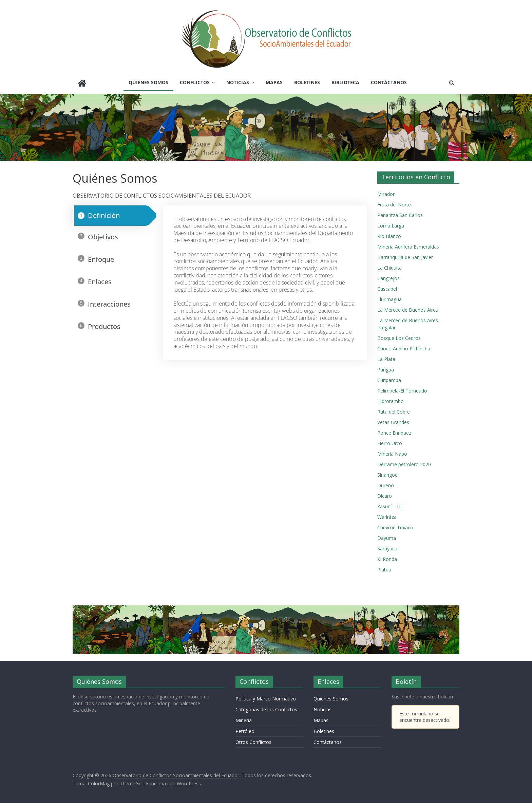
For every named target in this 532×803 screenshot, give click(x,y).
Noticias (238, 82)
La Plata (386, 357)
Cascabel (387, 287)
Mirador (386, 192)
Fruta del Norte (394, 203)
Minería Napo (392, 452)
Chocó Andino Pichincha (404, 347)
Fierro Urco (390, 442)
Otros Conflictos (253, 740)
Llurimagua (389, 298)
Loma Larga (391, 224)
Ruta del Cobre (394, 410)
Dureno (386, 484)
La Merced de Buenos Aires (408, 308)
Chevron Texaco (395, 526)
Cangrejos (388, 277)
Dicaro (385, 494)
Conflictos (195, 82)
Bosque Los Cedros (399, 336)
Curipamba (389, 378)
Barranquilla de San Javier (405, 255)
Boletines (307, 82)
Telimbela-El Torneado (402, 389)
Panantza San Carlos (400, 213)
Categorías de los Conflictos (266, 708)
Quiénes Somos (148, 82)
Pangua (386, 368)
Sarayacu (387, 547)
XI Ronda (387, 557)
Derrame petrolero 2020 (404, 463)
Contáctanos (389, 82)
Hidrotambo (391, 399)
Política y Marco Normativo (266, 697)
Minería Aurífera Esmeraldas (408, 245)
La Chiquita (389, 266)
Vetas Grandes (393, 421)
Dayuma (387, 536)
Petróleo (245, 729)
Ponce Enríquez (394, 431)
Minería (244, 719)
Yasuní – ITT (391, 505)
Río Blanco (389, 234)
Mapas (274, 82)
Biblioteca (345, 82)
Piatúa (384, 568)
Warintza (387, 515)
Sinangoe (387, 473)
